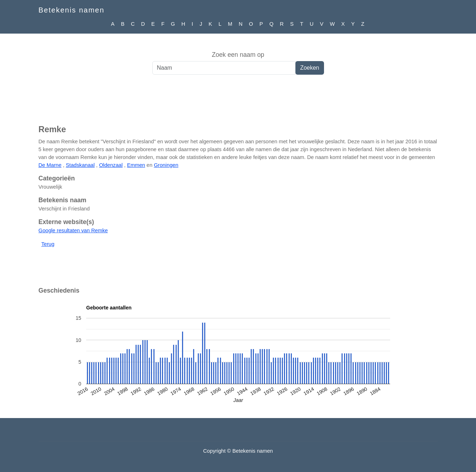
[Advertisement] (238, 103)
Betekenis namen (72, 10)
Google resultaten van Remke (73, 230)
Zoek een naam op (238, 55)
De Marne (50, 165)
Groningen (166, 165)
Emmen (136, 165)
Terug (48, 244)
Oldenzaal (111, 165)
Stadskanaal (80, 165)
